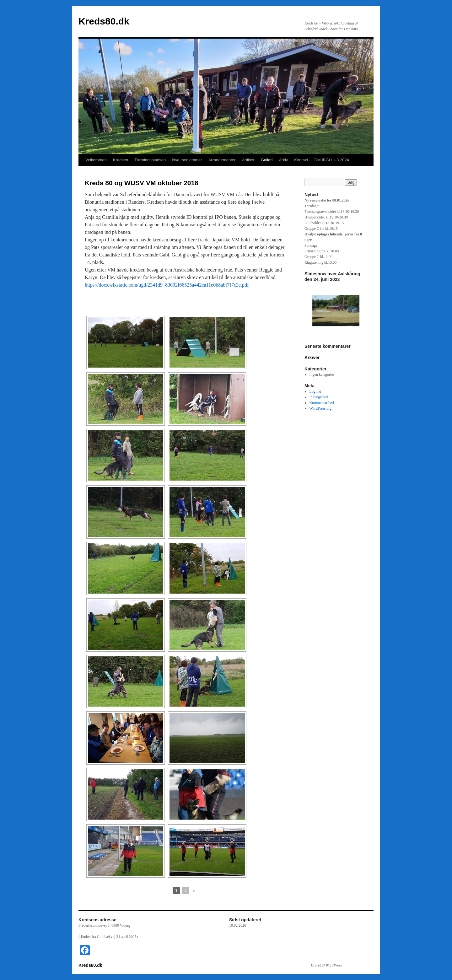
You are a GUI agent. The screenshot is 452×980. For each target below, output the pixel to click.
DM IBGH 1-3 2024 (332, 160)
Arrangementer (222, 160)
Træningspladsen (150, 160)
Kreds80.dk (104, 21)
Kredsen (121, 160)
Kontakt (301, 160)
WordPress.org (320, 408)
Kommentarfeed (322, 403)
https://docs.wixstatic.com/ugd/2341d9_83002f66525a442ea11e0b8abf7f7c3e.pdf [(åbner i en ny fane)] (167, 285)
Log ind (315, 391)
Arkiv (283, 160)
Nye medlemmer (187, 160)
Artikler (248, 160)
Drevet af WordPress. (327, 965)
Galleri (267, 160)
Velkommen (96, 160)
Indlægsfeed (319, 397)
